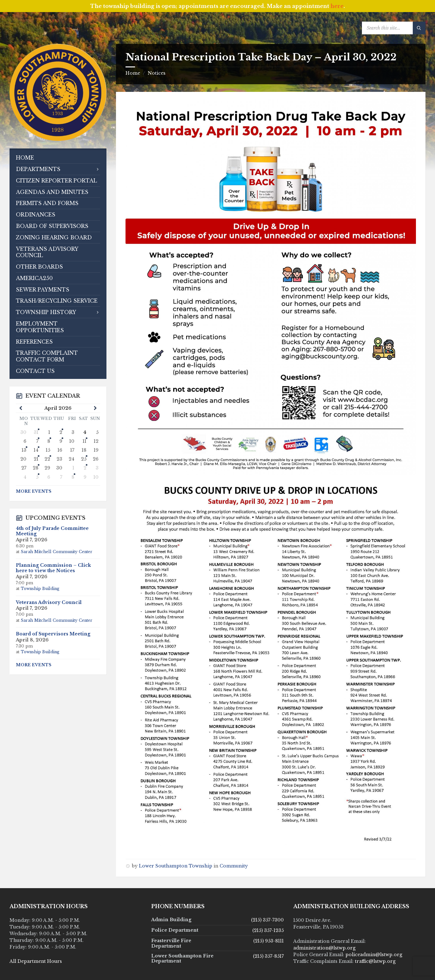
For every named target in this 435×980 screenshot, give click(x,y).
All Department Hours (36, 961)
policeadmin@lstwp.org (374, 955)
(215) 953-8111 (268, 941)
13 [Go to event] (24, 450)
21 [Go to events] (36, 459)
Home (133, 73)
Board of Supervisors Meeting (53, 634)
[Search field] (394, 28)
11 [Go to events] (85, 441)
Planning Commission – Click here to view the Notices (53, 568)
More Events (34, 491)
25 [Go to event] (84, 459)
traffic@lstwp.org (375, 961)
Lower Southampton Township (176, 866)
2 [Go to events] (61, 432)
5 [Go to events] (37, 477)
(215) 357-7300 (267, 920)
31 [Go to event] (36, 432)
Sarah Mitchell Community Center (57, 552)
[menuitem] (58, 158)
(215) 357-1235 (268, 930)
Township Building (40, 589)
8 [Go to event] (49, 441)
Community (234, 866)
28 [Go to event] (36, 468)
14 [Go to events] (36, 450)
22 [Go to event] (47, 459)
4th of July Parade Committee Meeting (52, 531)
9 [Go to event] (61, 441)
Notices (157, 73)
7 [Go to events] (37, 441)
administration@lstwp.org (324, 948)
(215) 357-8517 (268, 956)
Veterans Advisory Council (49, 602)
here (337, 6)
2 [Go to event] (85, 468)
